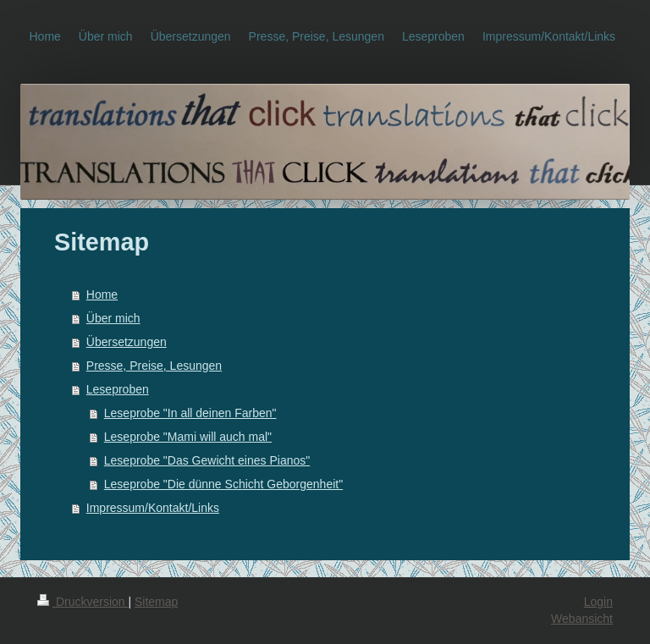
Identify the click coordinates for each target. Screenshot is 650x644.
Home (102, 294)
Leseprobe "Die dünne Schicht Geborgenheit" (223, 484)
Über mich (113, 318)
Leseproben (118, 389)
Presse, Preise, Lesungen (154, 366)
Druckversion (83, 602)
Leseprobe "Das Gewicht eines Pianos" (207, 460)
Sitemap (156, 602)
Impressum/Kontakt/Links (153, 508)
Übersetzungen (127, 342)
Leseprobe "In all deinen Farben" (190, 413)
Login (598, 602)
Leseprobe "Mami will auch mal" (188, 437)
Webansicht (582, 619)
